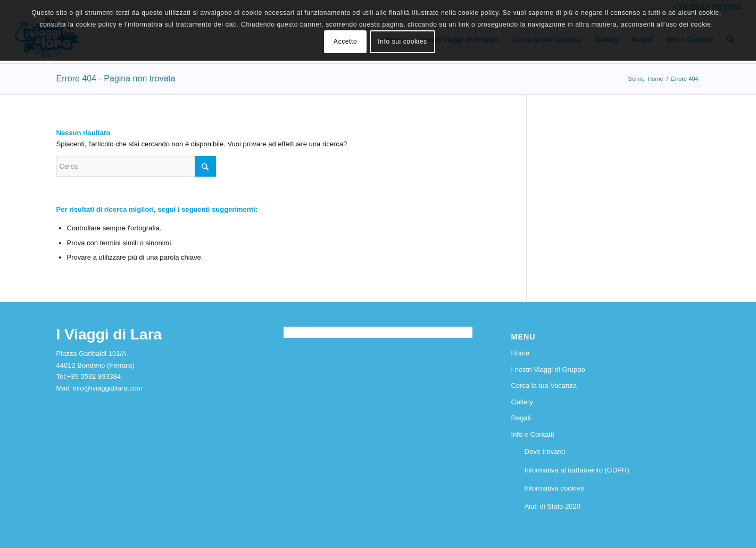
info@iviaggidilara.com (108, 388)
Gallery (522, 402)
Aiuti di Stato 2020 (553, 506)
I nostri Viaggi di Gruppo (548, 370)
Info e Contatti (533, 434)
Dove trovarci (545, 451)
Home (521, 353)
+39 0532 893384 (94, 376)
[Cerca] (136, 166)
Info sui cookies (402, 41)
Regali (521, 418)
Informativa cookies (554, 488)
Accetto (345, 41)
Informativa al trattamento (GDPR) (577, 470)
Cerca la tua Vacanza (544, 385)
